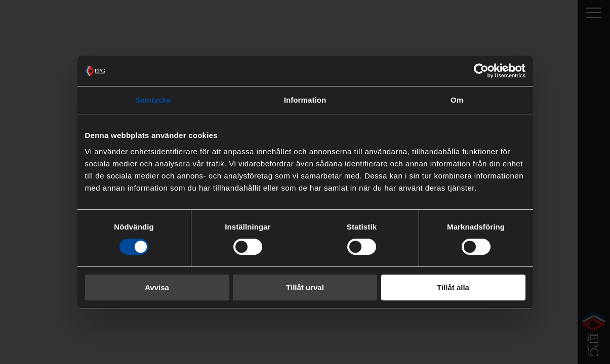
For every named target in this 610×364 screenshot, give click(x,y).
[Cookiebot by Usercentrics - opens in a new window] (481, 71)
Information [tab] (305, 100)
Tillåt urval (305, 287)
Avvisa (157, 287)
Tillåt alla (453, 287)
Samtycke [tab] (153, 100)
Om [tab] (457, 100)
